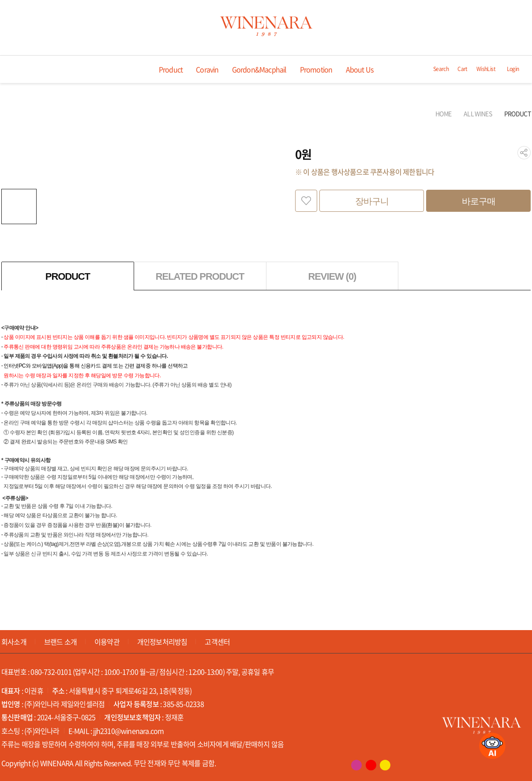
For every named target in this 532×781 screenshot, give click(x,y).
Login (513, 69)
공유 (524, 153)
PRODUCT (517, 114)
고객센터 (217, 642)
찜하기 (306, 201)
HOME (443, 114)
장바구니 (372, 201)
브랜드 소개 (60, 642)
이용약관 (107, 642)
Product (171, 69)
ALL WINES (478, 114)
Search (441, 69)
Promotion (316, 69)
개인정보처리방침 (162, 642)
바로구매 (479, 201)
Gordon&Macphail (259, 69)
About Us (360, 69)
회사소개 (14, 642)
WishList (486, 69)
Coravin (207, 69)
